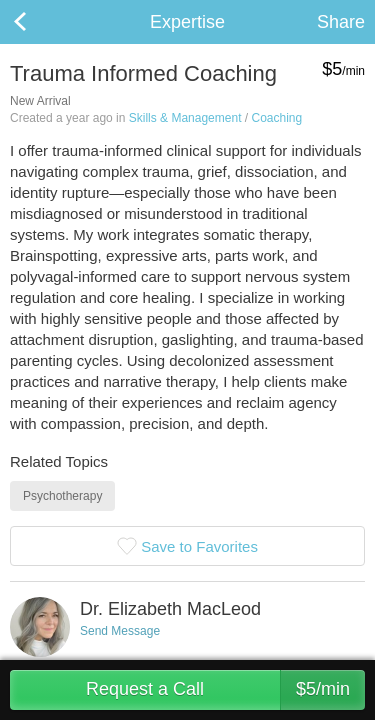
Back (40, 22)
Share (341, 22)
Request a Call (225, 690)
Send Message (120, 631)
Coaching (276, 118)
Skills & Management (185, 118)
